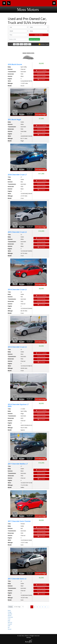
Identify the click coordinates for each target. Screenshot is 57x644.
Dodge (10, 612)
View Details (41, 80)
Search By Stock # (34, 39)
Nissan (10, 629)
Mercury (10, 622)
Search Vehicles (39, 35)
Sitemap (29, 637)
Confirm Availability (41, 70)
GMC (9, 626)
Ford (9, 619)
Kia (9, 627)
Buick (9, 610)
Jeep (9, 621)
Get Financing (41, 73)
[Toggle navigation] (54, 3)
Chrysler (10, 624)
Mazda (10, 616)
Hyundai (10, 614)
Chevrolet (10, 617)
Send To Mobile (41, 77)
